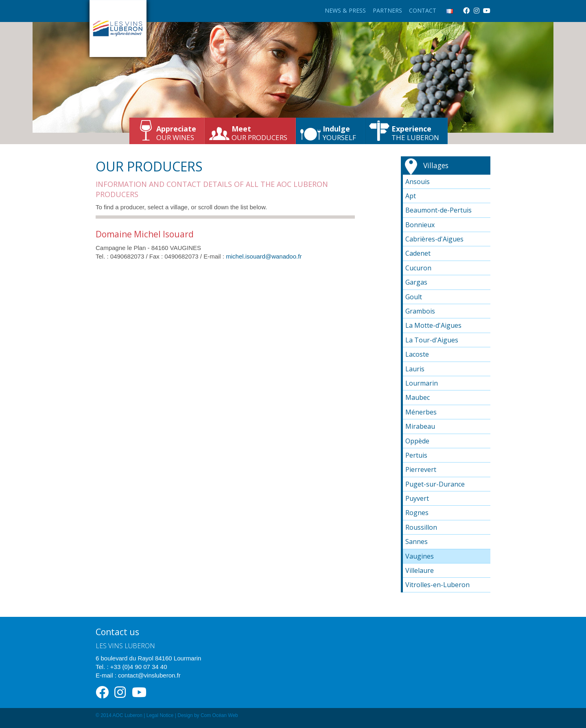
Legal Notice (160, 715)
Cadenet (418, 253)
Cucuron (418, 268)
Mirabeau (420, 426)
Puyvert (417, 498)
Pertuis (416, 455)
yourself (339, 133)
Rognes (417, 513)
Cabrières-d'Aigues (434, 239)
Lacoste (417, 354)
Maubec (418, 397)
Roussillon (421, 527)
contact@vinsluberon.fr (149, 675)
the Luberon (415, 133)
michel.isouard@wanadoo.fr (264, 256)
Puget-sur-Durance (435, 484)
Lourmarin (422, 383)
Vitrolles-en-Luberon (437, 585)
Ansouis (418, 182)
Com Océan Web (219, 715)
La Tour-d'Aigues (432, 340)
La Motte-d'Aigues (433, 325)
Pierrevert (421, 469)
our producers (259, 133)
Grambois (420, 311)
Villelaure (420, 570)
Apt (411, 196)
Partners (387, 10)
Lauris (415, 369)
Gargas (416, 282)
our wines (176, 133)
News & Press (345, 10)
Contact (423, 10)
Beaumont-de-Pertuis (438, 210)
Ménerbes (421, 412)
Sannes (417, 542)
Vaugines (420, 556)
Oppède (417, 441)
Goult (414, 297)
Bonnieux (420, 225)
